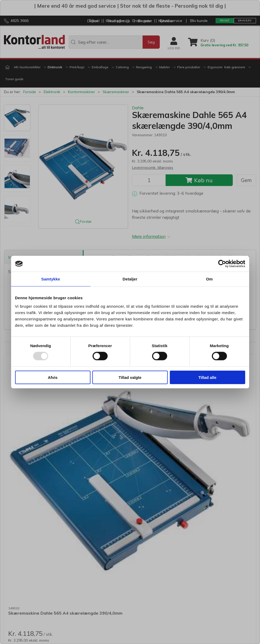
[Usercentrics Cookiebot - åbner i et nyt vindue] (222, 264)
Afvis (53, 377)
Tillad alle (207, 377)
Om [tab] (209, 279)
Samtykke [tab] (51, 279)
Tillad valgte (130, 377)
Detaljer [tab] (130, 279)
